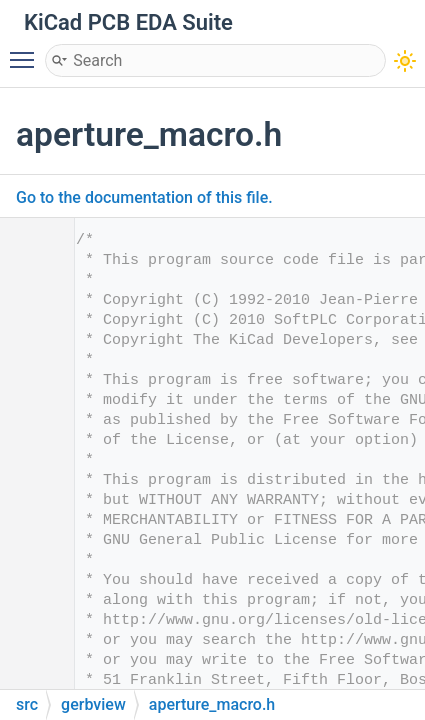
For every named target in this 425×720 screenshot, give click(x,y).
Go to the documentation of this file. (144, 197)
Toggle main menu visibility (27, 51)
